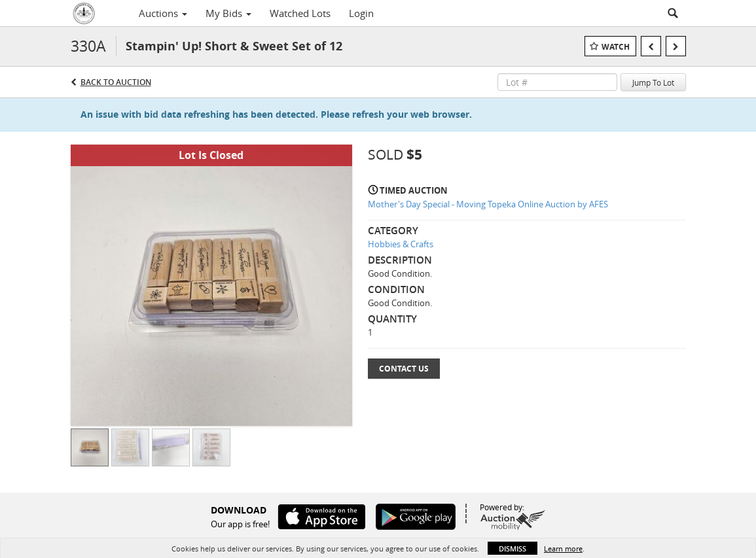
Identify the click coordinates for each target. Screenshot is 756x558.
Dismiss (513, 549)
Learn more (563, 549)
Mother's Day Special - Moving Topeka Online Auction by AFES (488, 204)
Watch (616, 47)
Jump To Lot (653, 82)
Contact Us (404, 369)
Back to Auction (116, 82)
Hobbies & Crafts (401, 244)
